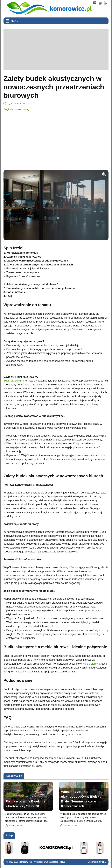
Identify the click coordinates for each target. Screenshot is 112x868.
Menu (15, 21)
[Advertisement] (56, 49)
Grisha (102, 862)
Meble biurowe (91, 664)
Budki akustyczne (14, 381)
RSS (63, 862)
